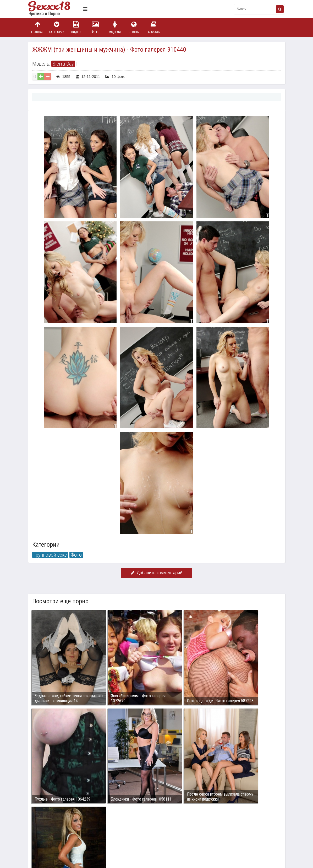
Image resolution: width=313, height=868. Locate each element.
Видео (76, 27)
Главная (37, 27)
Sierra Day (63, 64)
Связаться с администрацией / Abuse (60, 831)
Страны (134, 27)
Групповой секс (50, 555)
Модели (115, 27)
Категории (57, 27)
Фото (95, 27)
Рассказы (153, 27)
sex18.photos (84, 835)
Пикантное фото (54, 9)
